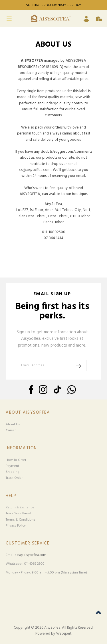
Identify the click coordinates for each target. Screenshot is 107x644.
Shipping (13, 472)
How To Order (16, 460)
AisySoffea (52, 628)
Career (11, 430)
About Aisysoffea (28, 413)
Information (21, 448)
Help (11, 496)
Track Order (14, 478)
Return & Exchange (20, 508)
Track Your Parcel (18, 513)
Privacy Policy (16, 526)
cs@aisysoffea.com (35, 170)
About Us (13, 424)
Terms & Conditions (21, 520)
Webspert (64, 634)
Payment (12, 466)
